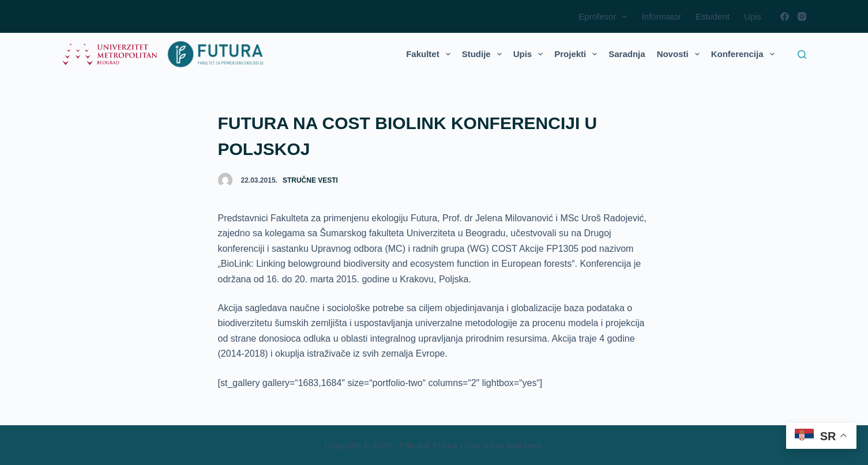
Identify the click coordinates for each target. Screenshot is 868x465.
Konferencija (745, 54)
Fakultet (431, 54)
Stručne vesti (310, 180)
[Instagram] (802, 16)
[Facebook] (785, 16)
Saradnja (627, 54)
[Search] (802, 54)
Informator (661, 16)
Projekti (578, 54)
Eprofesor (605, 17)
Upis (753, 16)
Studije (484, 54)
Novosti (681, 54)
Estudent (713, 16)
